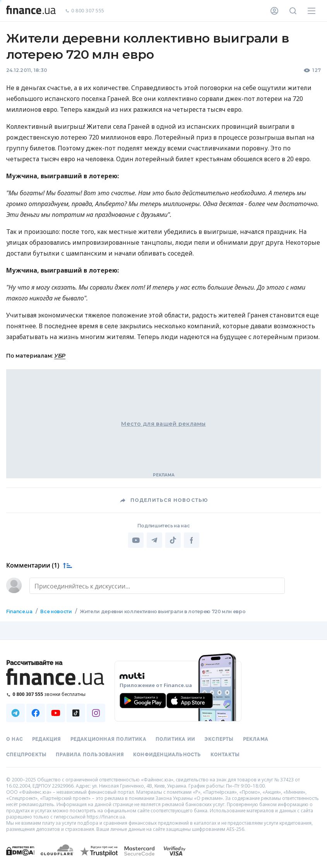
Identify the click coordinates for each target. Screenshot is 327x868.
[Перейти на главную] (31, 11)
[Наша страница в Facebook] (36, 713)
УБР (60, 356)
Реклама (256, 739)
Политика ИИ (175, 739)
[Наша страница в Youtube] (56, 713)
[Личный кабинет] (274, 11)
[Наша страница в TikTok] (76, 713)
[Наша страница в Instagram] (96, 713)
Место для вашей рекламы (163, 424)
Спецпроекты (26, 755)
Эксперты (219, 739)
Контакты (225, 755)
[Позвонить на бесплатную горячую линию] (56, 694)
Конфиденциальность (167, 755)
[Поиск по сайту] (293, 11)
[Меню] (312, 11)
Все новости (56, 611)
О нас (15, 739)
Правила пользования (90, 755)
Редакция (47, 739)
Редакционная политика (108, 739)
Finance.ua (19, 611)
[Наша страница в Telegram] (15, 713)
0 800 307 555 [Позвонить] (85, 11)
